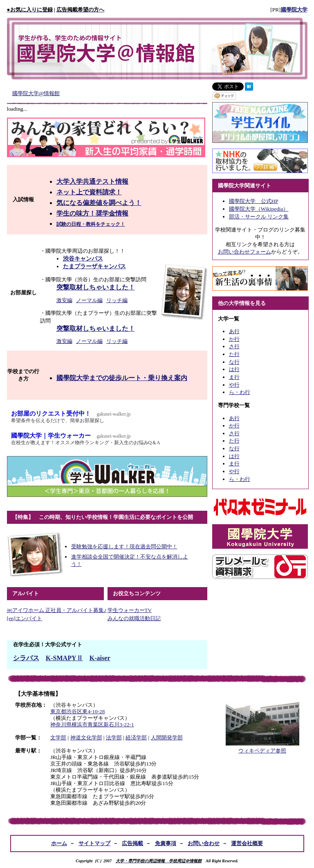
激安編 (64, 300)
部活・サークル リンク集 (259, 217)
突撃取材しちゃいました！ (96, 287)
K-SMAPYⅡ (64, 658)
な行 (234, 362)
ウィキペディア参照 (262, 751)
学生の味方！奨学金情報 (92, 213)
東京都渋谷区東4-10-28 (77, 711)
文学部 (58, 738)
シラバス (26, 658)
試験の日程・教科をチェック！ (91, 224)
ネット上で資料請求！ (89, 192)
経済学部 (136, 738)
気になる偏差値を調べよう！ (99, 203)
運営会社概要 (247, 843)
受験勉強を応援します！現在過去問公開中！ (124, 546)
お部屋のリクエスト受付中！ (109, 417)
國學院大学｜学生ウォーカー (109, 439)
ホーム (59, 843)
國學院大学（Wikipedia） (259, 209)
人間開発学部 (167, 738)
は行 (234, 369)
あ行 (234, 331)
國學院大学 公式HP (254, 201)
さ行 (234, 346)
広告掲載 (132, 843)
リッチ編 (117, 300)
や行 (234, 385)
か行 (234, 339)
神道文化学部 (86, 738)
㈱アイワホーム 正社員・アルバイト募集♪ (57, 610)
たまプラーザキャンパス (94, 266)
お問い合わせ (204, 843)
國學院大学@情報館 (36, 93)
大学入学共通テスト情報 (92, 181)
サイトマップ (94, 843)
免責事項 (166, 843)
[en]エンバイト (25, 618)
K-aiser (100, 658)
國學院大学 (294, 10)
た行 (234, 354)
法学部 (114, 738)
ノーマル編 (89, 300)
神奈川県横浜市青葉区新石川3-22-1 (92, 724)
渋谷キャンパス (83, 259)
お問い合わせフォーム (244, 252)
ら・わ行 (240, 392)
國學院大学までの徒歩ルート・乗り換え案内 (122, 378)
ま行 (234, 377)
